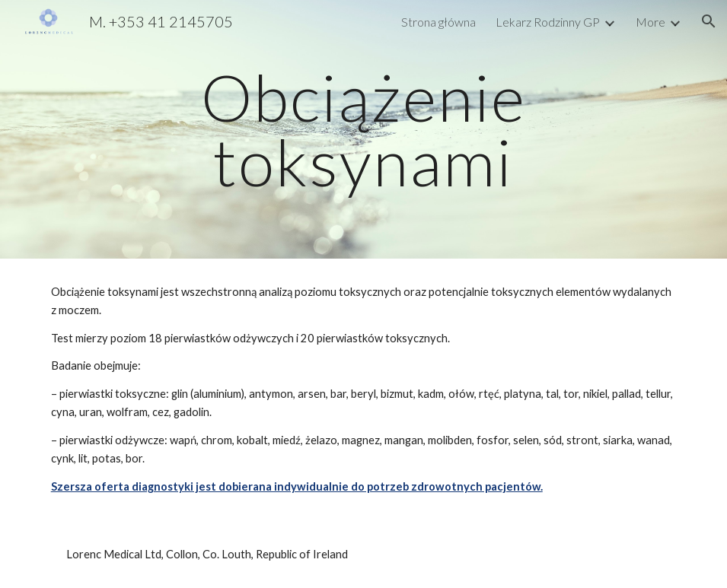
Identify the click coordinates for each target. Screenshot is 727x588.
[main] (363, 130)
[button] (709, 21)
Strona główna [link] (438, 22)
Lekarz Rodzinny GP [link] (548, 22)
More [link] (650, 22)
